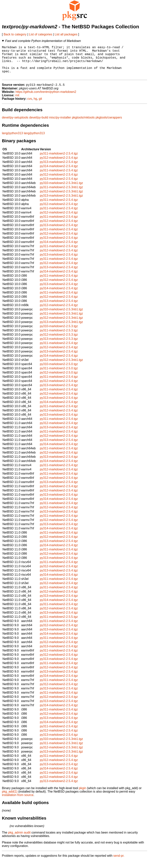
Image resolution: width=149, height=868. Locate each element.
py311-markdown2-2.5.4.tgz (59, 161)
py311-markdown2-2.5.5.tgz (59, 624)
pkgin (82, 796)
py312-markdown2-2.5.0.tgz (59, 380)
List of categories (41, 34)
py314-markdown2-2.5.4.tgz (59, 174)
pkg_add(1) (10, 799)
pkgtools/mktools (83, 125)
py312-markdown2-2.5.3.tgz (59, 342)
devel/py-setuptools (15, 125)
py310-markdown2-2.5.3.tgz (59, 334)
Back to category (15, 34)
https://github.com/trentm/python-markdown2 (46, 99)
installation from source (18, 802)
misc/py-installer (60, 125)
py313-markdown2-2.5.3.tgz (59, 346)
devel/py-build (39, 125)
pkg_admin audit (19, 840)
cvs (30, 106)
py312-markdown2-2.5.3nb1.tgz (61, 199)
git (40, 106)
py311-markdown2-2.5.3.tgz (59, 338)
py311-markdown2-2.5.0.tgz (59, 376)
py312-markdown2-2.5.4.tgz (59, 165)
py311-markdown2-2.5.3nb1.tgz (61, 195)
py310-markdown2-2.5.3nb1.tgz (61, 190)
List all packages (66, 34)
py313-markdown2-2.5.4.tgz (59, 169)
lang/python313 (12, 141)
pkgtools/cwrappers (109, 125)
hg (35, 106)
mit (17, 103)
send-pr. (119, 863)
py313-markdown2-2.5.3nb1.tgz (61, 203)
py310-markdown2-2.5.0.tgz (59, 371)
